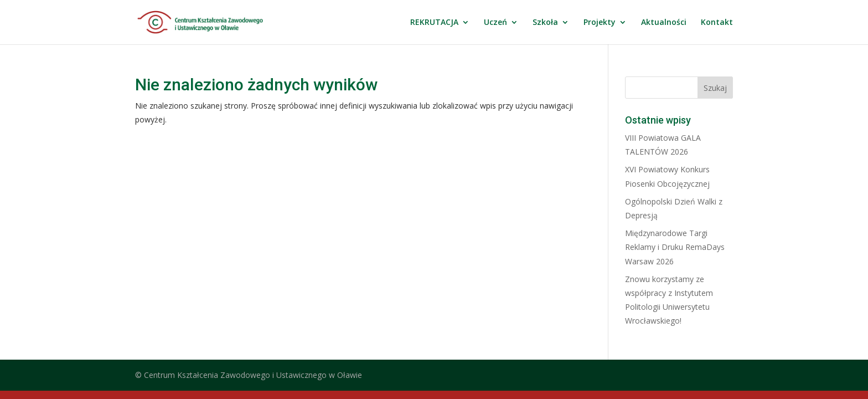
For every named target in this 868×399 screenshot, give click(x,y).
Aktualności (664, 23)
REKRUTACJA (434, 23)
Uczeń (495, 23)
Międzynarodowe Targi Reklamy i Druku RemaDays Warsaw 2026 (675, 247)
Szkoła (545, 23)
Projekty (600, 23)
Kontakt (717, 23)
